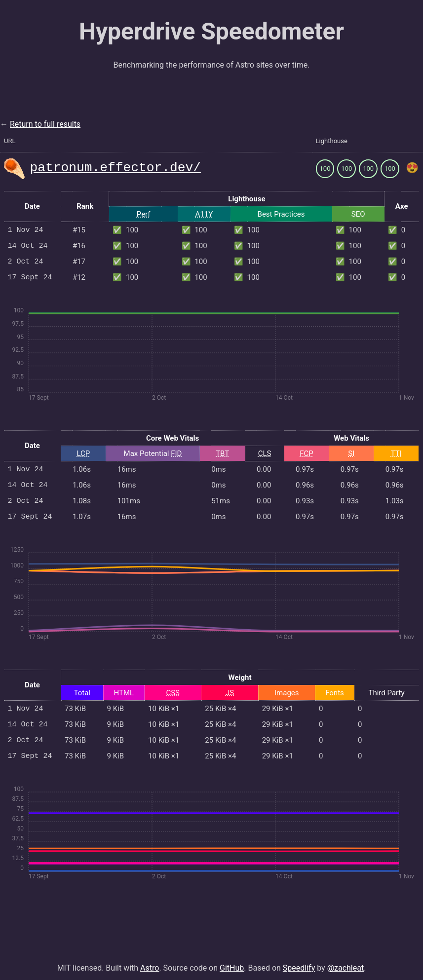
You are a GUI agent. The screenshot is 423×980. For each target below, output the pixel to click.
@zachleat (346, 962)
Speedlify (299, 962)
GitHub (232, 962)
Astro (150, 962)
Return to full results (45, 124)
